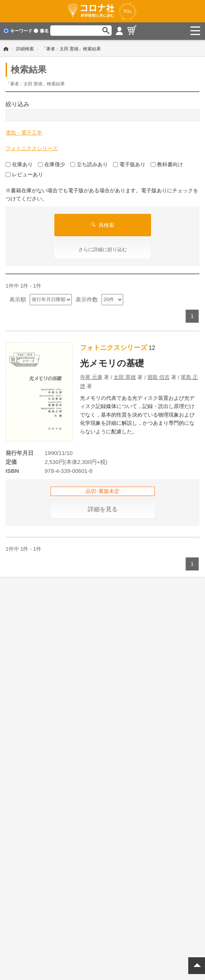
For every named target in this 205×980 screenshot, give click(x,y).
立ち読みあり (89, 164)
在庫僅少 (52, 164)
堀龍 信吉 (158, 376)
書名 (41, 31)
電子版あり (129, 164)
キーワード (18, 31)
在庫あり (19, 164)
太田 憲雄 (125, 376)
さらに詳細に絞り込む (103, 249)
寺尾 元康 (91, 376)
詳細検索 (25, 48)
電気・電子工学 (24, 132)
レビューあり (24, 174)
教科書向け (167, 164)
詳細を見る (103, 508)
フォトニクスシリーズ (32, 148)
